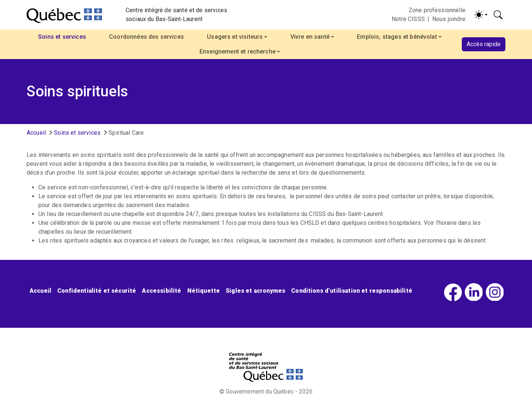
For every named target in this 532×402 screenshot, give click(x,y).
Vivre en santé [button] (310, 37)
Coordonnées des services (146, 37)
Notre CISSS (408, 19)
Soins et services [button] (62, 37)
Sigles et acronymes (255, 291)
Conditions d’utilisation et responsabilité (352, 291)
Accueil (36, 133)
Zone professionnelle (437, 10)
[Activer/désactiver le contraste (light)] (481, 15)
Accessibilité (161, 291)
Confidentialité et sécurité (97, 291)
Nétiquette (204, 291)
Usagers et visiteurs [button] (235, 37)
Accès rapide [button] (484, 44)
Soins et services (77, 133)
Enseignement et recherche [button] (238, 51)
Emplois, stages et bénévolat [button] (397, 37)
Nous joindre (449, 19)
